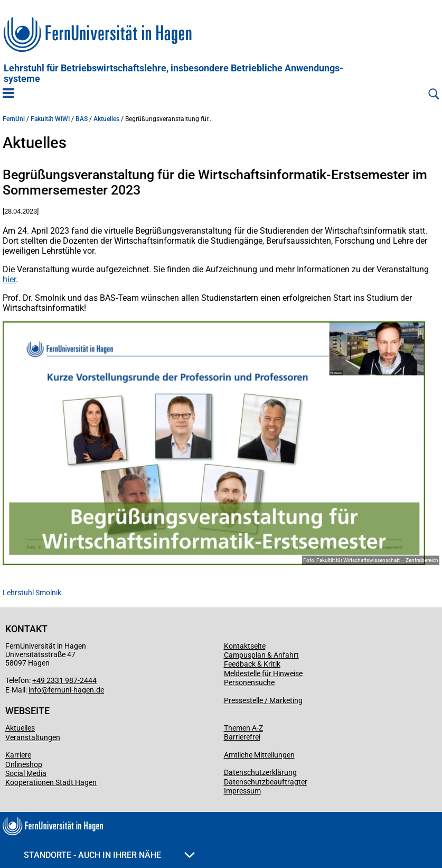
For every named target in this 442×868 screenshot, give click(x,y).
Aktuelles (106, 119)
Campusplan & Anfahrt (261, 655)
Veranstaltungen (33, 737)
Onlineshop (24, 764)
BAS (82, 119)
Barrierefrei (242, 737)
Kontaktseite (245, 646)
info (35, 690)
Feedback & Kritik (252, 664)
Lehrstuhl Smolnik (32, 593)
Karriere (18, 755)
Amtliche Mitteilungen (259, 755)
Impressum (242, 791)
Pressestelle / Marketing (263, 700)
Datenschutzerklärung (260, 772)
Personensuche (249, 682)
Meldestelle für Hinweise (263, 673)
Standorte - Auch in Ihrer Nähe (109, 855)
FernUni (14, 119)
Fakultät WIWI (50, 119)
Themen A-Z (243, 728)
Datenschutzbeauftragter (266, 782)
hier (9, 279)
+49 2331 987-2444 (64, 680)
